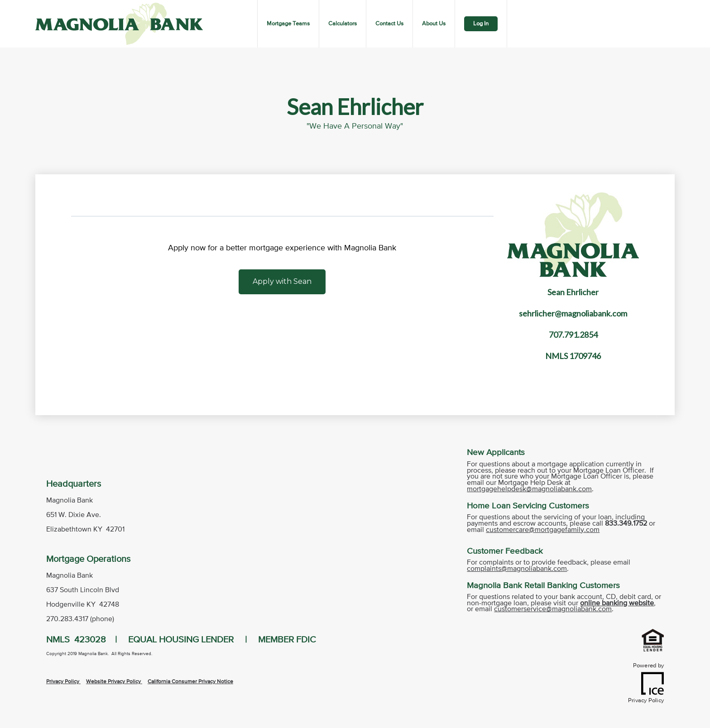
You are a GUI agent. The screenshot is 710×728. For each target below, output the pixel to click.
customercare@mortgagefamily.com (543, 530)
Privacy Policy (63, 682)
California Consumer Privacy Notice (190, 682)
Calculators (343, 24)
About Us (434, 24)
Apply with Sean (282, 281)
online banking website (617, 603)
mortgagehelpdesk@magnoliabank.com (529, 489)
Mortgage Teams (288, 24)
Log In (481, 24)
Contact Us (389, 24)
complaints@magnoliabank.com (517, 569)
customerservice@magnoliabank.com (553, 609)
